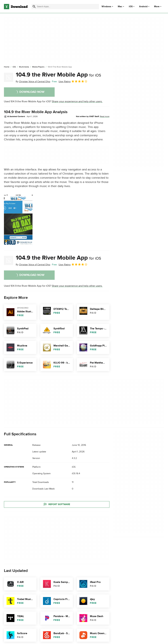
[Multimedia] (24, 67)
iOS (131, 7)
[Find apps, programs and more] (65, 7)
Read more (105, 116)
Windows (106, 7)
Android (143, 7)
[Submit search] (34, 7)
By (33, 82)
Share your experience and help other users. (77, 101)
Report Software (57, 504)
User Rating (73, 81)
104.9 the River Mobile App (58, 75)
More (158, 6)
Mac (120, 7)
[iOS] (14, 67)
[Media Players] (38, 67)
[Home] (7, 67)
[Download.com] (16, 7)
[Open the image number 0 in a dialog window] (18, 220)
